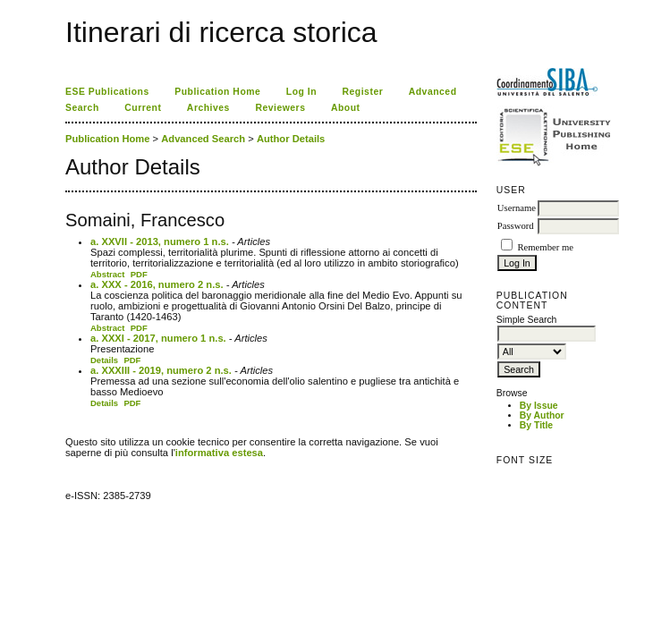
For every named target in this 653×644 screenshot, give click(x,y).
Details (104, 360)
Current (143, 108)
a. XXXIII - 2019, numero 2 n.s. (161, 370)
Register (363, 92)
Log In (301, 92)
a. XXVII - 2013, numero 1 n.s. (160, 241)
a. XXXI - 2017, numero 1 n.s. (158, 338)
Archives (208, 108)
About (346, 108)
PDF (139, 274)
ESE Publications (107, 92)
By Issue (539, 406)
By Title (536, 425)
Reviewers (280, 108)
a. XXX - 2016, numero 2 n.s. (157, 284)
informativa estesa (219, 453)
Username (517, 208)
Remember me (545, 247)
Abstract (108, 274)
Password (516, 226)
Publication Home (217, 92)
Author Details (291, 139)
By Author (542, 415)
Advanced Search (203, 139)
